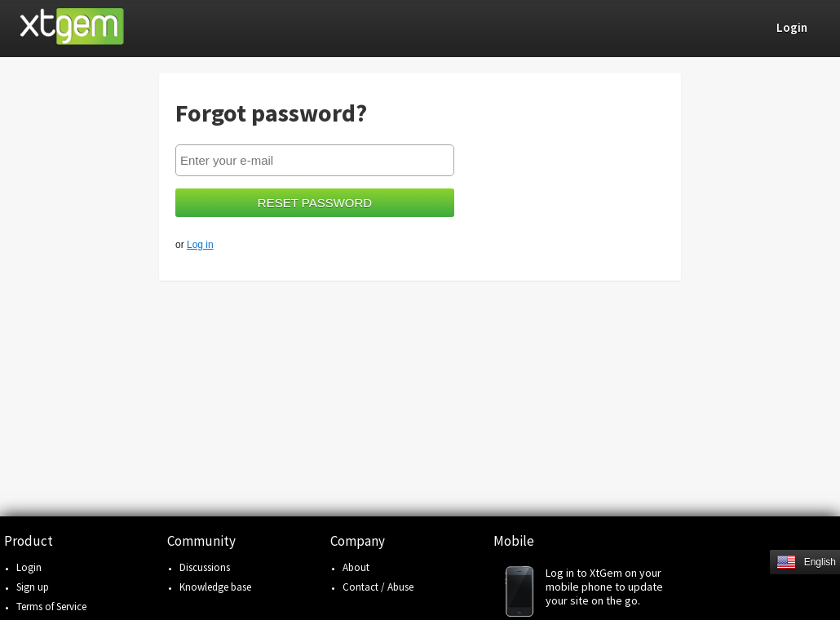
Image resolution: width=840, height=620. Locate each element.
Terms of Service (51, 607)
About (356, 567)
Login (29, 567)
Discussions (205, 567)
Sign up (33, 587)
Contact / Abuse (378, 587)
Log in (200, 245)
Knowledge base (215, 587)
